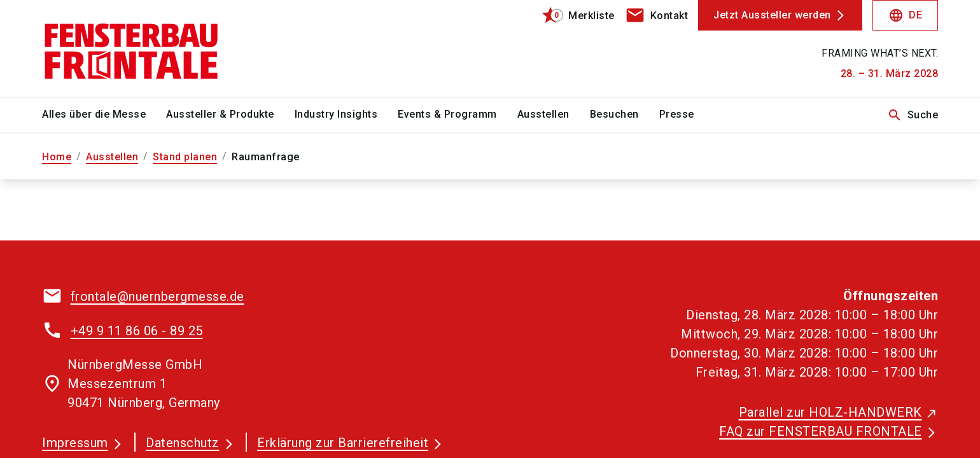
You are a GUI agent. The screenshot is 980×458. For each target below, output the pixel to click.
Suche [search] (913, 115)
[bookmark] (572, 15)
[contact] (657, 15)
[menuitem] (104, 115)
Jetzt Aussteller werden (772, 15)
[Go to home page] (146, 48)
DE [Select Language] (905, 15)
